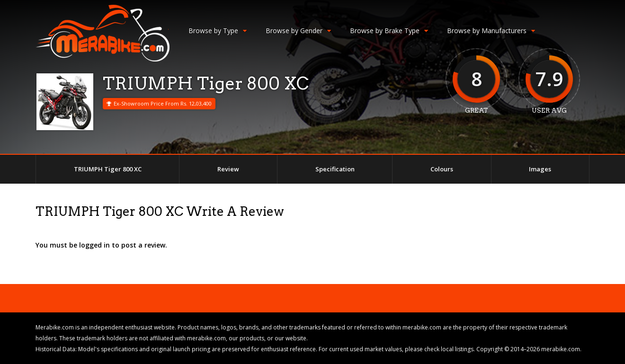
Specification (335, 169)
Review (228, 169)
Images (540, 169)
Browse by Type (218, 31)
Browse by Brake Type (389, 31)
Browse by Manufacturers (491, 31)
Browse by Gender (298, 31)
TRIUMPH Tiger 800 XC (108, 169)
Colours (442, 169)
